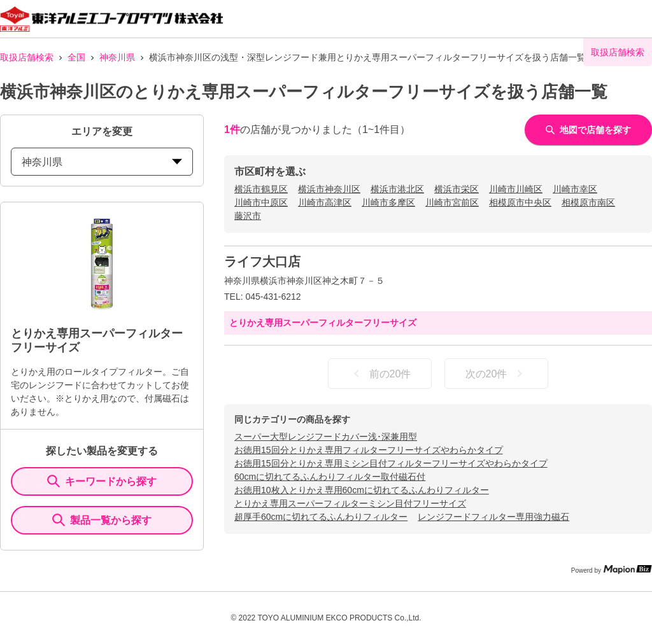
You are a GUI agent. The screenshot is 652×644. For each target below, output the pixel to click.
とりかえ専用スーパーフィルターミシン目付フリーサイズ (350, 503)
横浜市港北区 (397, 189)
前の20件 (380, 374)
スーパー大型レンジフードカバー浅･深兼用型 (326, 437)
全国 (76, 57)
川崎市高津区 (325, 202)
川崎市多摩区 (388, 202)
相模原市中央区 (520, 202)
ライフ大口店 (262, 262)
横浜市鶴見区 (261, 189)
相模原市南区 (588, 202)
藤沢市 (248, 216)
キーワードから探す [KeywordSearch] (102, 481)
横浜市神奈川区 (329, 189)
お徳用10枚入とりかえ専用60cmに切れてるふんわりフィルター (362, 490)
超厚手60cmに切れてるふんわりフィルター (321, 517)
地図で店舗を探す (588, 130)
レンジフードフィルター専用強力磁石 (493, 517)
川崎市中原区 (261, 202)
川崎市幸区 (575, 189)
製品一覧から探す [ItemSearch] (102, 520)
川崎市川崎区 (516, 189)
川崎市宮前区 (452, 202)
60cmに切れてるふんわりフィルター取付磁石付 (330, 477)
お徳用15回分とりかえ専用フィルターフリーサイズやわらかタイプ (369, 450)
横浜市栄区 (457, 189)
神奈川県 (117, 57)
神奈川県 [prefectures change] (102, 162)
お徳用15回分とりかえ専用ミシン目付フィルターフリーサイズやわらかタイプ (391, 463)
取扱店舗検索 (27, 57)
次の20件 (497, 374)
